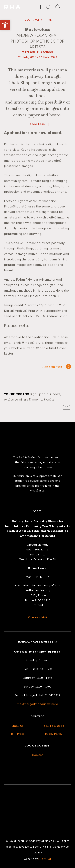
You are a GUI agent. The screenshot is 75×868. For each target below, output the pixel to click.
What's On (44, 20)
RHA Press (18, 734)
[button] (5, 25)
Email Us (18, 726)
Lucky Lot (45, 859)
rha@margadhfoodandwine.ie (37, 704)
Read (37, 124)
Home (28, 20)
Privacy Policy (53, 734)
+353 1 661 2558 (53, 726)
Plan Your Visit (52, 367)
